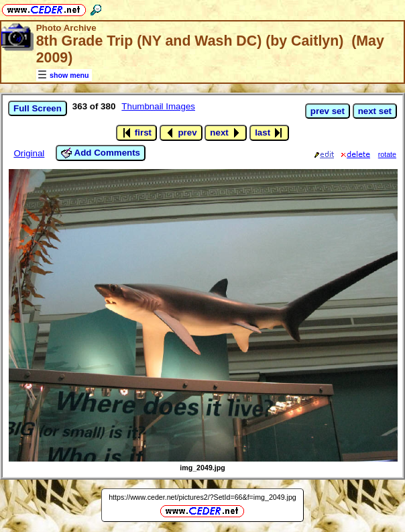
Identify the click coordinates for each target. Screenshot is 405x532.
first (136, 133)
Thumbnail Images (158, 106)
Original (29, 153)
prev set (328, 111)
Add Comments (101, 153)
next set (375, 111)
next (226, 133)
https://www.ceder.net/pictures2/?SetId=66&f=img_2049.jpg (202, 497)
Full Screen (38, 108)
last (269, 133)
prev (181, 133)
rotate (387, 154)
